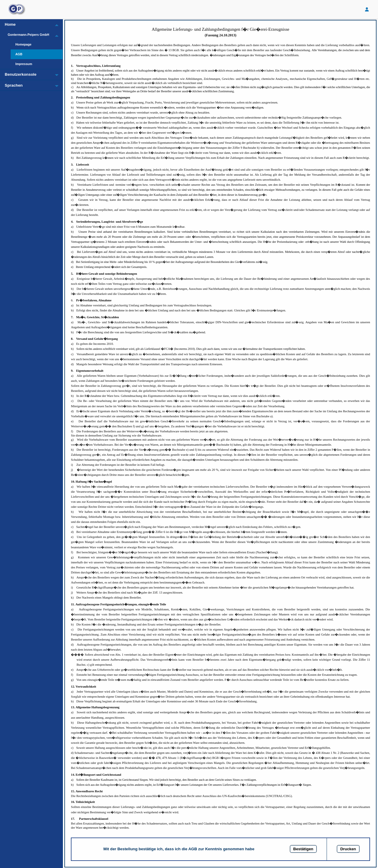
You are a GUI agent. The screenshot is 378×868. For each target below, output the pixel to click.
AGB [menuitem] (19, 54)
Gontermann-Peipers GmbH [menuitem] (28, 35)
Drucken (348, 849)
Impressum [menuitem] (24, 64)
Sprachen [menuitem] (14, 85)
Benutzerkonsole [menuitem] (21, 74)
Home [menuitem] (10, 24)
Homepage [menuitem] (23, 44)
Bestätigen (303, 849)
